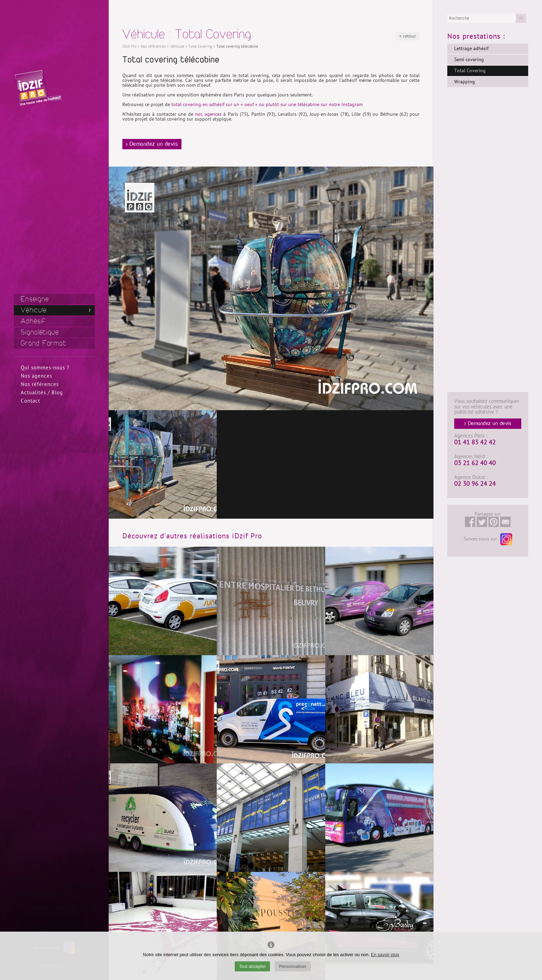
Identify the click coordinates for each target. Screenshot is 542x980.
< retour (408, 36)
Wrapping (465, 82)
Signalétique (40, 332)
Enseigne (35, 299)
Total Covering (470, 71)
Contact (30, 401)
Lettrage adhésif (471, 49)
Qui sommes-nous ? (45, 368)
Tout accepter (252, 966)
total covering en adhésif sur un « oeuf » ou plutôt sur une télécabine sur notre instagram (267, 105)
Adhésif (33, 321)
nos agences (208, 114)
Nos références (40, 384)
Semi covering (469, 60)
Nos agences (36, 376)
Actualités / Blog (42, 393)
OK (521, 18)
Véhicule (34, 310)
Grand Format (44, 343)
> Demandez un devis (152, 144)
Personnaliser (293, 966)
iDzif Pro (129, 46)
